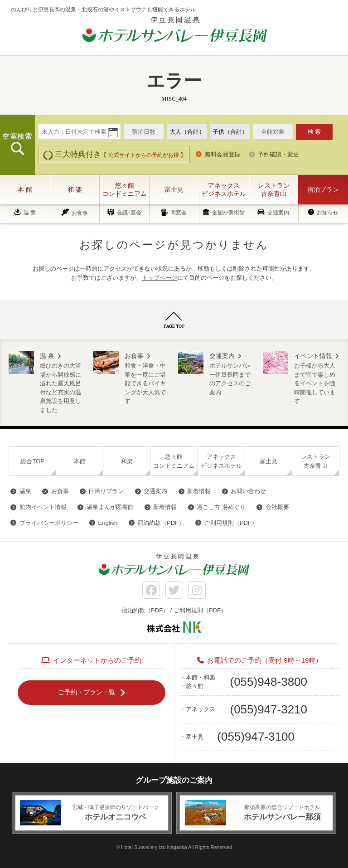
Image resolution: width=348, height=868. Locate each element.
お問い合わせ (248, 491)
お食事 (80, 213)
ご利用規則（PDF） (231, 523)
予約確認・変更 (278, 154)
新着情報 (199, 491)
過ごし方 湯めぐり (221, 507)
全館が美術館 (228, 213)
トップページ (159, 278)
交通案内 (278, 213)
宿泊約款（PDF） (161, 523)
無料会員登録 (222, 154)
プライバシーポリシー (49, 523)
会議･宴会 (129, 213)
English (108, 523)
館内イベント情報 (43, 507)
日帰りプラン (106, 491)
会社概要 (277, 507)
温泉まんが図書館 (110, 507)
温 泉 (30, 213)
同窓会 (179, 213)
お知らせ (328, 213)
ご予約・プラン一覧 (87, 692)
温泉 (25, 491)
